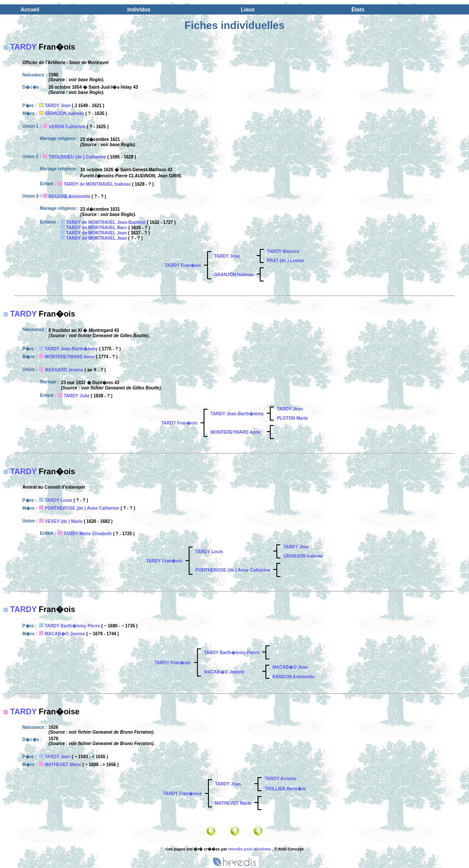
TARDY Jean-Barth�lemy (71, 349)
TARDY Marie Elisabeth (88, 534)
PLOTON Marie (292, 418)
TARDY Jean (58, 106)
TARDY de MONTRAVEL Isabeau (97, 184)
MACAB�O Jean (290, 667)
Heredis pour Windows (249, 849)
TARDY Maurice (283, 251)
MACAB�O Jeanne (65, 634)
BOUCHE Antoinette (70, 196)
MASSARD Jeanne (64, 370)
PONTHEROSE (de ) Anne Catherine (82, 508)
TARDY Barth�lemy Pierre (72, 626)
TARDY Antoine (281, 779)
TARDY (23, 47)
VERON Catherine (67, 127)
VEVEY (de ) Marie (64, 521)
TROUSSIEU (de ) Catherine (77, 157)
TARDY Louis (59, 500)
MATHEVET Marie (63, 765)
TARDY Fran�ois (183, 265)
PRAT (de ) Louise (285, 261)
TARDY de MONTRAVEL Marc (97, 228)
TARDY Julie (77, 396)
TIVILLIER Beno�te (285, 789)
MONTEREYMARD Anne (70, 357)
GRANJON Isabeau (64, 113)
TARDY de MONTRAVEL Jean (97, 233)
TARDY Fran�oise (183, 794)
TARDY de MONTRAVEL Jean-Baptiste (106, 222)
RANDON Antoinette (294, 677)
